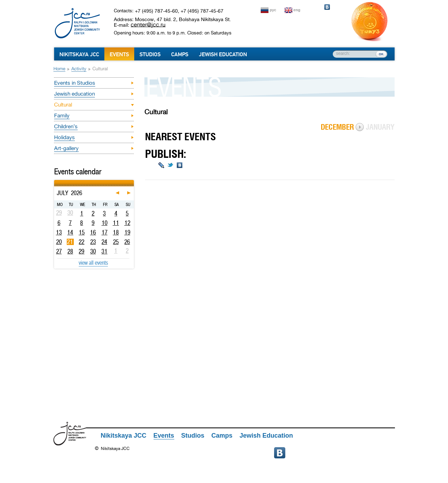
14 (70, 232)
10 (105, 223)
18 (116, 232)
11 (116, 223)
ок (381, 54)
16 (93, 232)
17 (105, 232)
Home (59, 69)
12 (127, 223)
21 (70, 242)
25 (116, 242)
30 (93, 251)
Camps (180, 54)
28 (70, 251)
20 (59, 242)
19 (127, 232)
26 (127, 242)
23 (93, 242)
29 (82, 251)
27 (59, 251)
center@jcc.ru (148, 25)
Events (119, 54)
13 (59, 232)
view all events (93, 263)
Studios (150, 54)
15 (82, 232)
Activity (79, 69)
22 (82, 242)
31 (105, 251)
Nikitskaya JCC (79, 54)
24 (104, 242)
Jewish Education (223, 54)
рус (273, 10)
